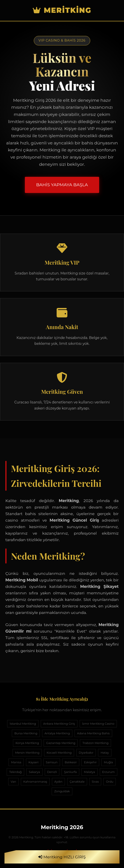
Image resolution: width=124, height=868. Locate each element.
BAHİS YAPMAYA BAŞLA (62, 185)
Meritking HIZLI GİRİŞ (62, 857)
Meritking (62, 10)
